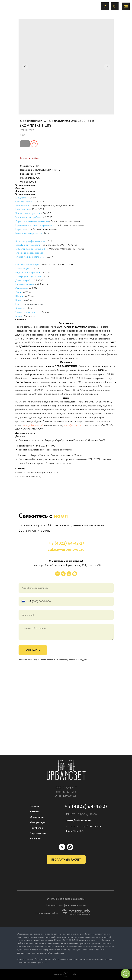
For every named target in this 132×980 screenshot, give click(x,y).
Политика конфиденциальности (66, 905)
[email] (69, 574)
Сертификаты (38, 833)
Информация (38, 822)
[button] (105, 6)
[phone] (63, 574)
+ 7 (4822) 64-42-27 (66, 543)
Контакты (35, 838)
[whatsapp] (75, 574)
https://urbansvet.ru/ (32, 425)
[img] (66, 770)
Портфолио (36, 828)
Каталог (35, 811)
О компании (37, 817)
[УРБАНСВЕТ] (58, 574)
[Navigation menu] (126, 6)
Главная (35, 806)
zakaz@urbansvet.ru (74, 425)
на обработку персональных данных (72, 660)
